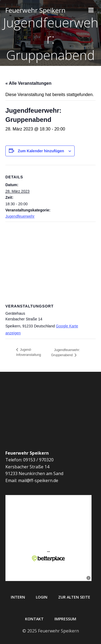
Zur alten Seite (74, 597)
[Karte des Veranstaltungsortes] (50, 261)
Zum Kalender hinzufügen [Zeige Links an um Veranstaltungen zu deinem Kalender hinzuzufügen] (41, 151)
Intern (18, 597)
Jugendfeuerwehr (20, 216)
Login (42, 597)
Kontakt (34, 619)
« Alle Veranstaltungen (28, 83)
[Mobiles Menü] (91, 10)
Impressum (65, 619)
